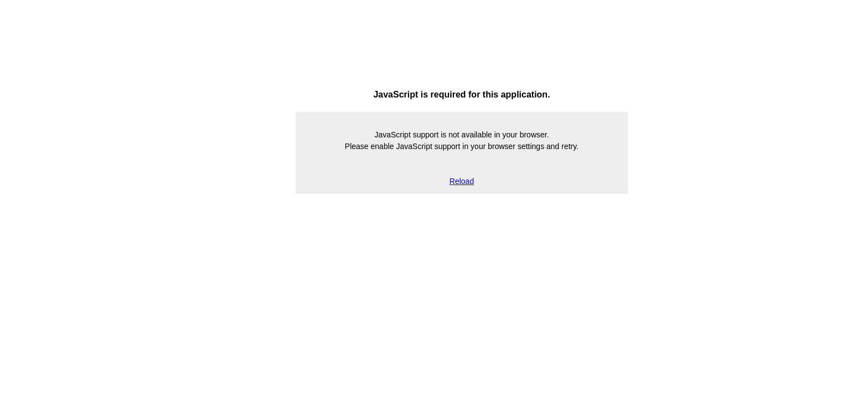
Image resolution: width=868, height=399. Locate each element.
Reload (462, 181)
